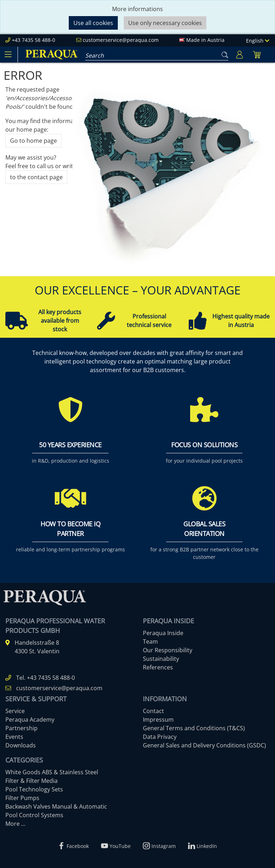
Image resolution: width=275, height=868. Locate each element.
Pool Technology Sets (34, 789)
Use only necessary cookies (165, 23)
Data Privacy (160, 737)
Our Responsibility (168, 650)
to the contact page (36, 177)
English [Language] (258, 41)
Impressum (158, 720)
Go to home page (33, 141)
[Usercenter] (240, 55)
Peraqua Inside (163, 633)
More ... (15, 824)
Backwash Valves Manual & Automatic (56, 806)
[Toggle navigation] (8, 54)
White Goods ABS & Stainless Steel (52, 772)
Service (15, 711)
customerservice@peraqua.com (121, 40)
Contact (153, 711)
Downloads (21, 745)
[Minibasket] (257, 55)
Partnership (21, 728)
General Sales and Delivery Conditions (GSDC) (204, 745)
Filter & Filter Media (32, 781)
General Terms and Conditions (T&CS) (194, 728)
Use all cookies (93, 23)
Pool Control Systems (34, 815)
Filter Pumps (22, 798)
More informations (137, 9)
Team (150, 642)
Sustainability (161, 659)
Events (14, 737)
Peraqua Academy (30, 720)
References (158, 667)
